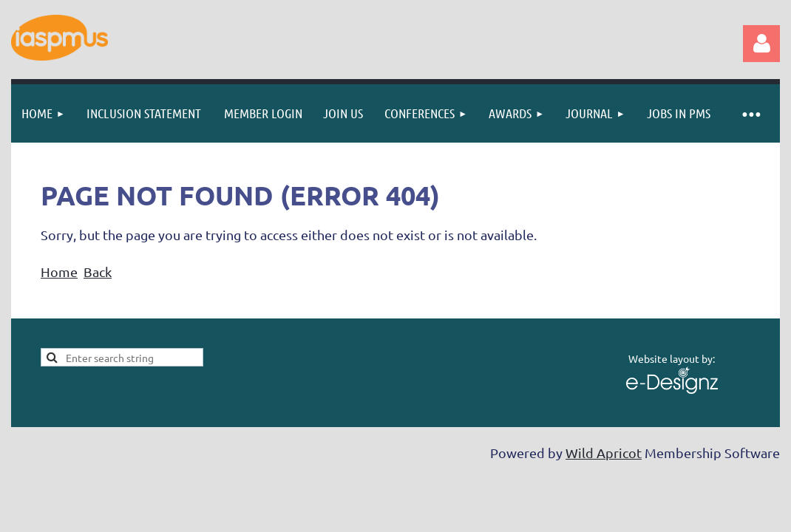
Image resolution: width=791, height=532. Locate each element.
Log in (761, 44)
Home (59, 272)
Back (98, 272)
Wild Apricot (604, 453)
